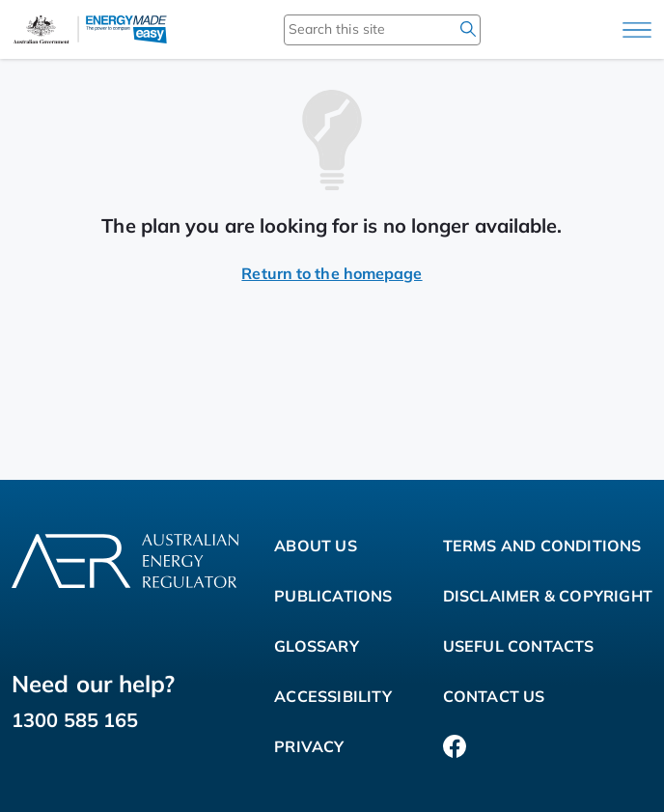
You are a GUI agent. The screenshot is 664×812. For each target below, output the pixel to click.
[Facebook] (455, 746)
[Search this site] (354, 29)
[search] (468, 29)
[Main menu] (637, 30)
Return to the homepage (332, 273)
